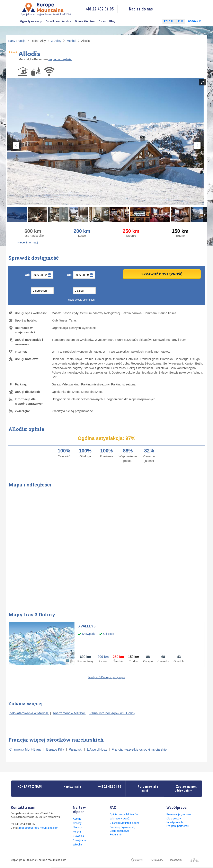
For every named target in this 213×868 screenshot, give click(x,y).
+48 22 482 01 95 (99, 9)
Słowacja (78, 836)
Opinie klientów (85, 21)
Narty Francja (17, 41)
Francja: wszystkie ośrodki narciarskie (139, 749)
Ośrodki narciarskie (58, 21)
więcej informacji (28, 242)
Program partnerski (178, 826)
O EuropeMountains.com (124, 823)
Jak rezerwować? (120, 819)
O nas (102, 21)
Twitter (156, 21)
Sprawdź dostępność (162, 274)
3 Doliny (56, 41)
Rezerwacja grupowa (179, 814)
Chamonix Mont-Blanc (25, 749)
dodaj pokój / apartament (82, 300)
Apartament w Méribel (69, 713)
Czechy (77, 823)
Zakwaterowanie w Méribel (29, 713)
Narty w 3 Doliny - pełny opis (106, 677)
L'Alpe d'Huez (97, 749)
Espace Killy (55, 749)
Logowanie (194, 21)
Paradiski (76, 749)
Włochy (77, 845)
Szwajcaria (79, 840)
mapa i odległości (60, 59)
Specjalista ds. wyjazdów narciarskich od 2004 (46, 9)
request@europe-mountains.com (39, 828)
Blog (112, 21)
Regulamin (116, 834)
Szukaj (14, 21)
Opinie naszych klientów (124, 814)
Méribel (71, 41)
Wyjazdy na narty (31, 21)
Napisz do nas (141, 9)
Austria (77, 819)
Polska (77, 832)
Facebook (150, 21)
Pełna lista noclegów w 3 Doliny (112, 713)
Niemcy (77, 827)
